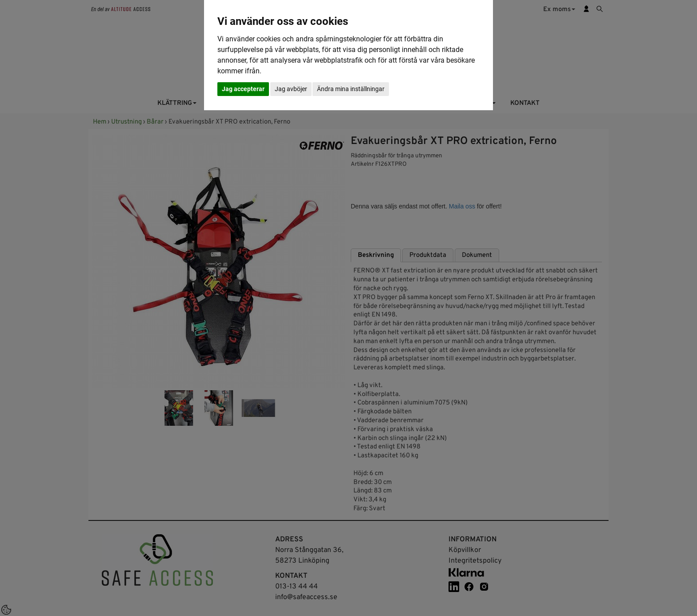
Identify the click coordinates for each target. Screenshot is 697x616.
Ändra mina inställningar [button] (351, 89)
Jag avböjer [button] (291, 89)
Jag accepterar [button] (243, 89)
